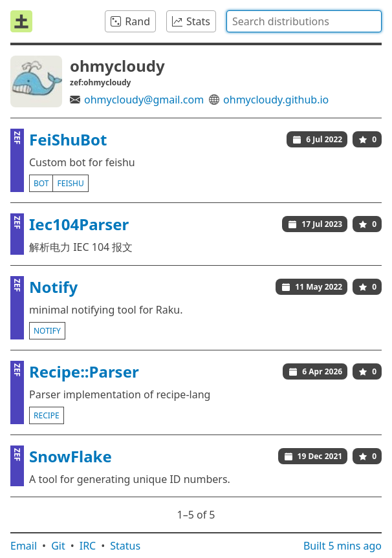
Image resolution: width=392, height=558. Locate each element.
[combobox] (304, 21)
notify (47, 331)
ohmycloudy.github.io (276, 100)
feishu (70, 183)
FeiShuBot (68, 139)
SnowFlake (71, 456)
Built (343, 546)
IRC (88, 546)
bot (41, 183)
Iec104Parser (79, 224)
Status (125, 546)
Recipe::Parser (84, 371)
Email (24, 546)
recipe (47, 415)
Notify (53, 287)
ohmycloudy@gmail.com (144, 100)
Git (58, 546)
